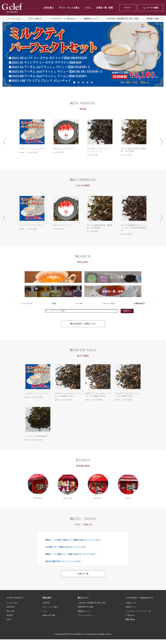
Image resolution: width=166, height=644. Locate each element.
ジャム (88, 8)
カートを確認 (151, 8)
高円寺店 (10, 615)
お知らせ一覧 (83, 574)
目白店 (9, 619)
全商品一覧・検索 (105, 8)
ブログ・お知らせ (35, 19)
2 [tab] (79, 82)
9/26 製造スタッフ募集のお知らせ (66, 547)
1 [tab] (74, 82)
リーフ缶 (79, 304)
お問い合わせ (130, 619)
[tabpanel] (83, 54)
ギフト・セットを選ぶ (69, 8)
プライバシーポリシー (86, 615)
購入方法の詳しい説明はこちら (83, 324)
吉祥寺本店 (11, 607)
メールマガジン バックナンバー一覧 (138, 611)
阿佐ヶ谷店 (11, 611)
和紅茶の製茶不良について (63, 561)
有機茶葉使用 (139, 304)
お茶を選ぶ (46, 603)
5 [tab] (92, 82)
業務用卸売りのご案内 (86, 607)
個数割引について (91, 19)
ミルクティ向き (108, 304)
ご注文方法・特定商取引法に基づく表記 (92, 603)
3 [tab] (83, 82)
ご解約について (131, 607)
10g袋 (54, 304)
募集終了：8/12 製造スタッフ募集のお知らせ (70, 554)
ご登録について (131, 603)
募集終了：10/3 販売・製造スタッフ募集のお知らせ (73, 540)
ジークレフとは (12, 603)
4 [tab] (87, 82)
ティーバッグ (27, 304)
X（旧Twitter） (131, 615)
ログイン (128, 8)
